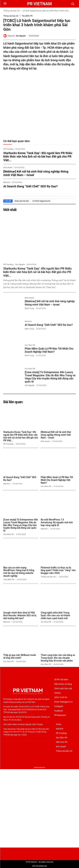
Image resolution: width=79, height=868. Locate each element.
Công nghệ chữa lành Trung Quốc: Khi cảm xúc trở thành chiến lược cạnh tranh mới (55, 615)
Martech (7, 182)
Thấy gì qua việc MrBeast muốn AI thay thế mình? (20, 656)
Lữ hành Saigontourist (41, 201)
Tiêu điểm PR (27, 16)
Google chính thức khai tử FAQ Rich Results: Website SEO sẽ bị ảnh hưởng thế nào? (20, 615)
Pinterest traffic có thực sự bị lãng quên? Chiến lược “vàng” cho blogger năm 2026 (58, 570)
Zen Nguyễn (21, 36)
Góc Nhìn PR (30, 345)
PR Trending (8, 149)
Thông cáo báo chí (12, 11)
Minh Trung (29, 308)
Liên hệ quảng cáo (39, 866)
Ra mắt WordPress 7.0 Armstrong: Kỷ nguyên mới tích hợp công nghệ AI (57, 522)
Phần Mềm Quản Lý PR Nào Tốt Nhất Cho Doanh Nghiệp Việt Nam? (49, 350)
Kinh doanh (8, 168)
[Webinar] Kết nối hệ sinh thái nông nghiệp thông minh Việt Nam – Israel (36, 173)
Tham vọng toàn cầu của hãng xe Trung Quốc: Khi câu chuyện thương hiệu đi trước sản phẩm (58, 658)
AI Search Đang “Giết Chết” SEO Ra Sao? (31, 186)
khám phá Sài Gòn (22, 201)
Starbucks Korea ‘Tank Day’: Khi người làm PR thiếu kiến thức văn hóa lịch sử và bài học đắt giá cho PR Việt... (38, 157)
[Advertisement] (39, 808)
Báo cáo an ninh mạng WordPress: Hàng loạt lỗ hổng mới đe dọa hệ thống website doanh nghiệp (19, 572)
